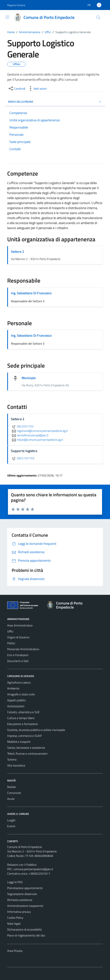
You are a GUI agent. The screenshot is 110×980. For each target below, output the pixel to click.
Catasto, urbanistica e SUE (23, 712)
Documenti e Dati (18, 661)
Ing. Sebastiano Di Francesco (31, 293)
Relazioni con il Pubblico (22, 865)
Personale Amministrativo (23, 649)
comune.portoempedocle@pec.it (33, 869)
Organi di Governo (18, 637)
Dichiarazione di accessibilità (24, 929)
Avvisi (11, 799)
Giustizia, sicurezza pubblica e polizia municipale (36, 730)
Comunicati (14, 793)
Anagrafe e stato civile (21, 694)
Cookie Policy (15, 918)
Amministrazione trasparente (25, 906)
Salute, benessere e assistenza (26, 748)
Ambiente (13, 688)
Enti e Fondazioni (18, 655)
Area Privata (15, 951)
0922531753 (22, 426)
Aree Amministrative (20, 625)
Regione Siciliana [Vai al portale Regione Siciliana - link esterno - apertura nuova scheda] (16, 5)
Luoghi (11, 820)
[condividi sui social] (17, 89)
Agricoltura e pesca (19, 682)
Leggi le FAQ (15, 882)
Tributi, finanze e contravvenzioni (27, 754)
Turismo (12, 759)
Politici (11, 643)
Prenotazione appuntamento (25, 888)
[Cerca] (98, 17)
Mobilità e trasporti (19, 742)
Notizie (11, 787)
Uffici (10, 631)
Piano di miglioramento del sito (26, 935)
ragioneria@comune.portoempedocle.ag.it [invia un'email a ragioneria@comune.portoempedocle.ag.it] (39, 431)
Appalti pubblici (16, 700)
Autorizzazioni (16, 706)
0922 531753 (23, 458)
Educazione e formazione (22, 724)
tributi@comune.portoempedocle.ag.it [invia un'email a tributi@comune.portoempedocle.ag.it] (37, 440)
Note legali (14, 924)
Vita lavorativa (16, 765)
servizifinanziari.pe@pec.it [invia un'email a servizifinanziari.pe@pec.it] (30, 435)
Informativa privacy (19, 912)
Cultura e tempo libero (21, 718)
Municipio (29, 378)
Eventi (11, 826)
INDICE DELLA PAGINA (55, 102)
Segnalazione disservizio (22, 894)
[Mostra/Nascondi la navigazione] (7, 17)
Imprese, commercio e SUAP (24, 736)
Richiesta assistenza (20, 900)
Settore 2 (17, 252)
